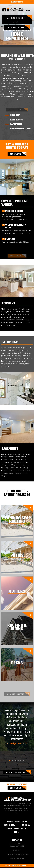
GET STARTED (16, 154)
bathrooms (16, 120)
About (17, 829)
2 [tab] (13, 760)
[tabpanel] (17, 727)
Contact (17, 832)
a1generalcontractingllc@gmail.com (17, 854)
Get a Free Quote (16, 28)
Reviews (9, 829)
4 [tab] (18, 760)
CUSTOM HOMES (24, 825)
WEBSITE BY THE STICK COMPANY (17, 866)
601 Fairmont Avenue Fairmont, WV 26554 (17, 845)
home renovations (20, 129)
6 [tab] (23, 760)
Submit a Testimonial (16, 772)
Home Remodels (10, 825)
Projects (25, 829)
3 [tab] (15, 760)
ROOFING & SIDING (14, 822)
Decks (24, 822)
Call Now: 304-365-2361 (16, 20)
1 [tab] (10, 760)
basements (16, 124)
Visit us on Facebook (17, 858)
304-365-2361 (17, 850)
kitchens (15, 115)
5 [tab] (21, 760)
